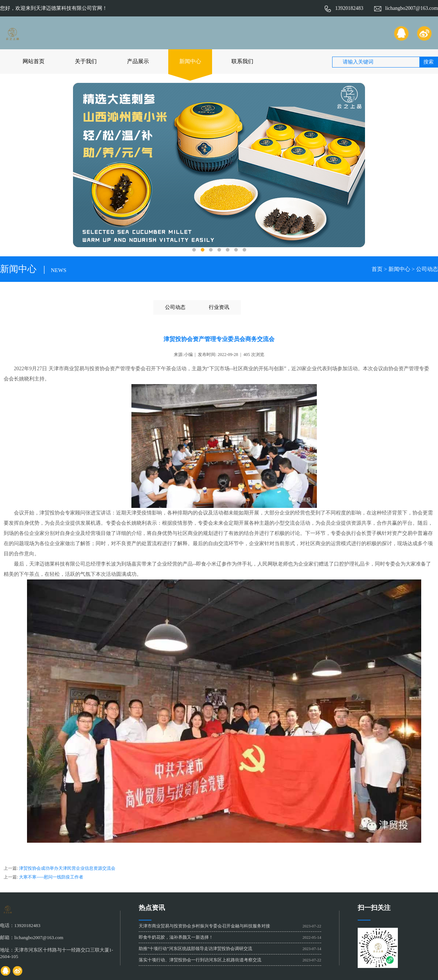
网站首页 (34, 61)
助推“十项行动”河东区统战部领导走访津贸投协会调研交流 (195, 949)
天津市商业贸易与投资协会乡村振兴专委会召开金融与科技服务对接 (204, 926)
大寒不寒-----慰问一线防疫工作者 (51, 877)
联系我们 (242, 61)
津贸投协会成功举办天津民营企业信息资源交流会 (67, 868)
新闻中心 (190, 61)
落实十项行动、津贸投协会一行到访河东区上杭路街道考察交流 (200, 960)
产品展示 (138, 61)
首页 (377, 269)
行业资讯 (219, 307)
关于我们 (86, 61)
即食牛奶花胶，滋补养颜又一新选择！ (176, 937)
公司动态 (427, 269)
